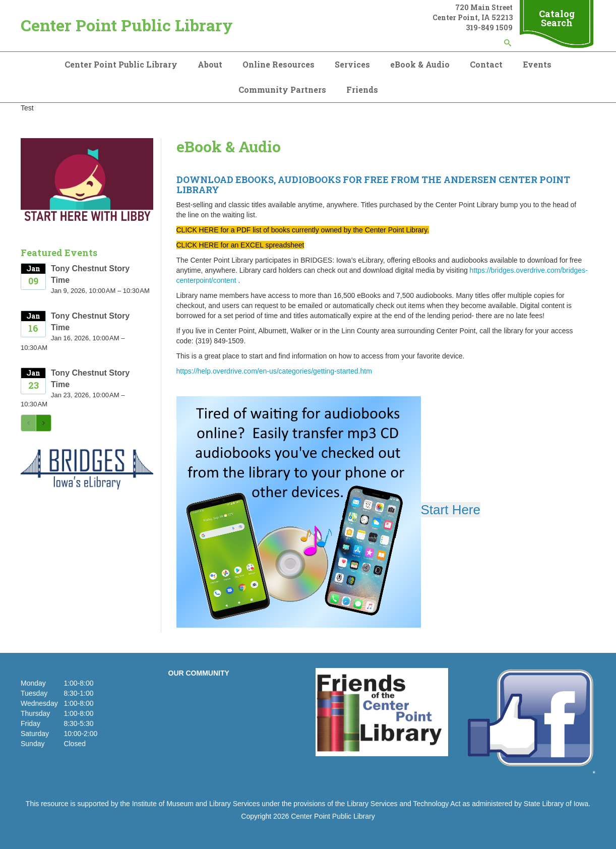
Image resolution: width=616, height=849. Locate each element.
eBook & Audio (420, 64)
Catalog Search (557, 18)
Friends (362, 89)
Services (352, 64)
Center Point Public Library (127, 25)
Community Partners (282, 89)
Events (537, 64)
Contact (486, 64)
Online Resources (279, 64)
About (210, 64)
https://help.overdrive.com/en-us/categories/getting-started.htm (274, 371)
